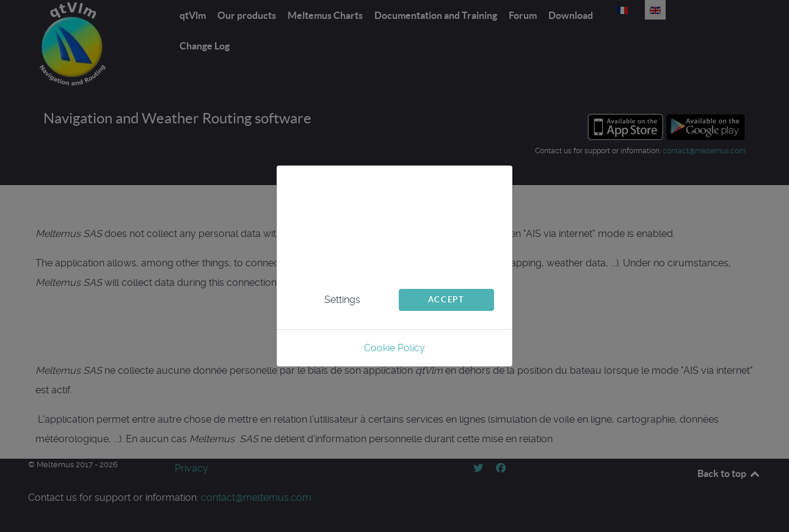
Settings (342, 300)
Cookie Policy (394, 348)
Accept (446, 300)
